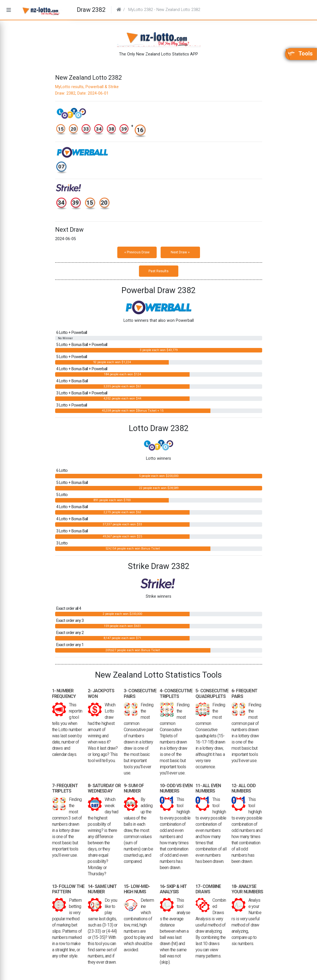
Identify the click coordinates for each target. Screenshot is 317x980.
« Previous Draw (137, 252)
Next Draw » (180, 252)
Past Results (158, 271)
